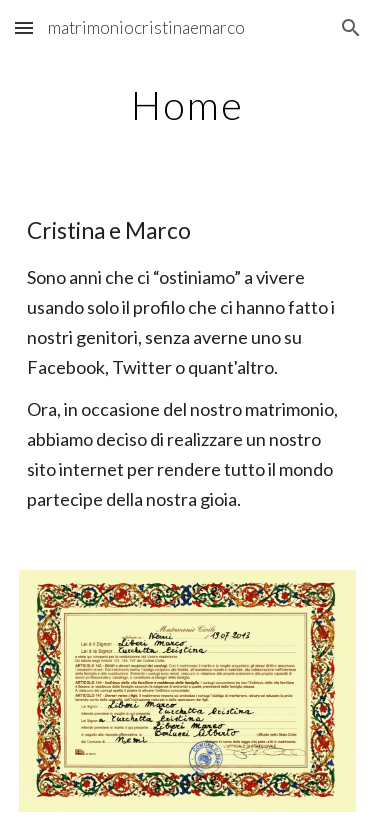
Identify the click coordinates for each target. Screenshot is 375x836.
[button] (24, 27)
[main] (188, 105)
